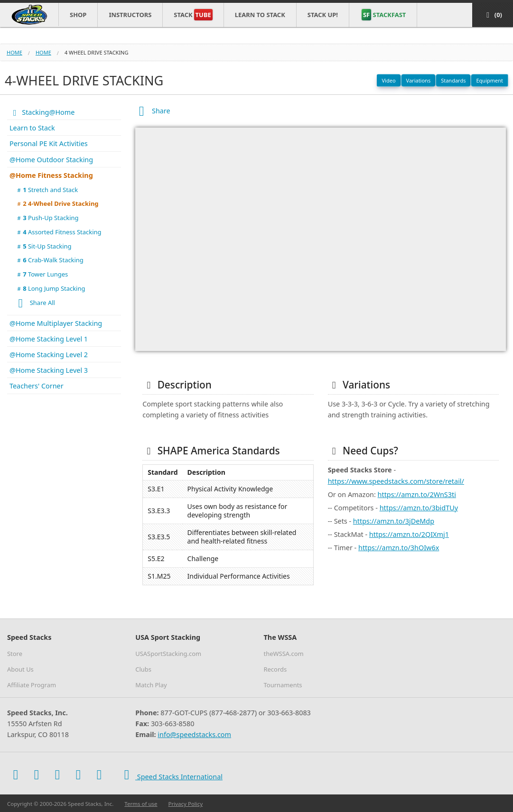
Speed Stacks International (170, 775)
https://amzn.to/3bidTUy (419, 508)
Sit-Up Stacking (43, 246)
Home (14, 52)
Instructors (130, 15)
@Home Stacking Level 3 (49, 370)
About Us (20, 669)
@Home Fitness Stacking (51, 175)
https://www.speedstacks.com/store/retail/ (396, 481)
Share (153, 111)
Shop (78, 15)
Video (388, 80)
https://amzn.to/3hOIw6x (399, 548)
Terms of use (141, 804)
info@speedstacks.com (194, 734)
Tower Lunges (42, 274)
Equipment (490, 80)
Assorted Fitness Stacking (58, 232)
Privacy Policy (186, 804)
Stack (193, 15)
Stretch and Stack (47, 190)
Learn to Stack (260, 15)
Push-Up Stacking (47, 218)
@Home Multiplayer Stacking (56, 323)
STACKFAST (384, 15)
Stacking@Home (42, 112)
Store (15, 654)
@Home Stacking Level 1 (49, 339)
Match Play (151, 685)
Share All (34, 304)
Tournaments (283, 685)
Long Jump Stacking (50, 288)
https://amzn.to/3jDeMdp (394, 521)
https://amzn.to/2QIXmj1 (409, 534)
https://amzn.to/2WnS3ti (417, 494)
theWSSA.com (284, 654)
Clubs (143, 669)
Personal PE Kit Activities (49, 143)
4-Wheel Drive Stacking (57, 203)
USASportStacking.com (168, 654)
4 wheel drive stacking (97, 52)
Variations (419, 80)
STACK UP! (323, 15)
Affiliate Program (32, 685)
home (43, 52)
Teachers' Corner (37, 386)
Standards (453, 80)
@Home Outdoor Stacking (51, 160)
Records (275, 669)
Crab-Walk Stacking (49, 260)
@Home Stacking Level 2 (49, 355)
